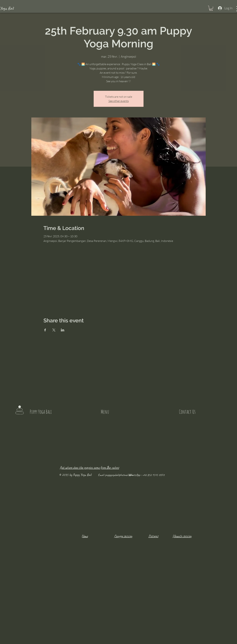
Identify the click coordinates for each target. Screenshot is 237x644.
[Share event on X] (54, 330)
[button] (211, 8)
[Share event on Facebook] (45, 330)
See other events (119, 101)
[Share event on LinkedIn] (63, 330)
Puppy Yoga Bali (41, 412)
